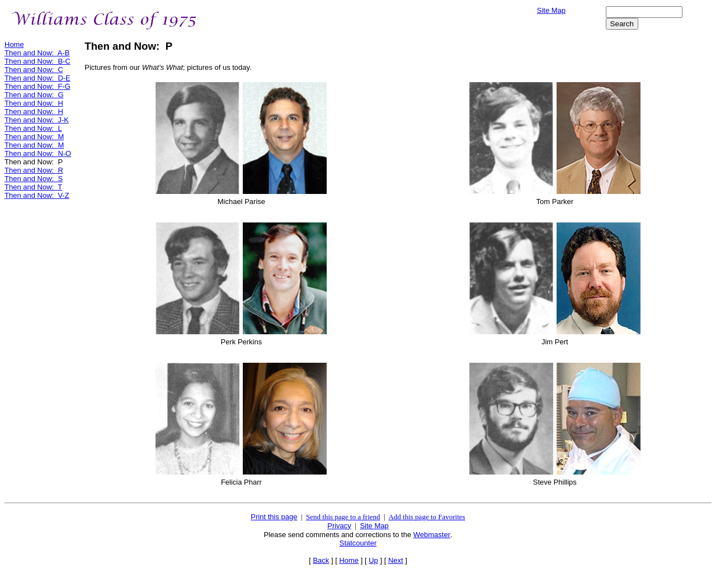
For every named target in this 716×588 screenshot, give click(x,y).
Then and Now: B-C (37, 61)
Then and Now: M (34, 137)
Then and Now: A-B (37, 53)
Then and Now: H (34, 103)
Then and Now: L (33, 128)
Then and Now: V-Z (37, 195)
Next (396, 560)
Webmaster (432, 535)
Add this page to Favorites (427, 517)
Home (14, 44)
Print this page (274, 517)
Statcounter (358, 543)
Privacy (339, 526)
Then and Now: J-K (37, 120)
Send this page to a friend (343, 517)
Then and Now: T (33, 187)
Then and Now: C (34, 70)
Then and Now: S (34, 179)
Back (321, 560)
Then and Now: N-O (38, 153)
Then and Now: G (34, 95)
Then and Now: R (34, 170)
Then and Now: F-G (37, 86)
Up (373, 560)
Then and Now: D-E (37, 78)
